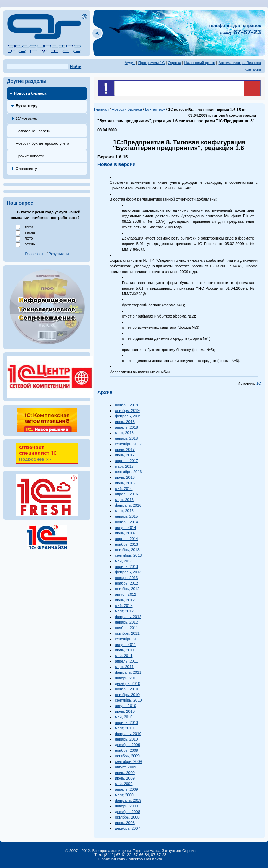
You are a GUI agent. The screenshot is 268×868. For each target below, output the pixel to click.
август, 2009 (125, 767)
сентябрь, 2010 (128, 700)
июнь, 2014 (125, 533)
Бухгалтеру (26, 106)
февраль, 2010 (128, 734)
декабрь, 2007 (127, 828)
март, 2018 (124, 433)
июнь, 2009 (125, 778)
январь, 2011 (126, 678)
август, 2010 (125, 706)
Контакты (253, 69)
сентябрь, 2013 (128, 555)
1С (259, 383)
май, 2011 (124, 656)
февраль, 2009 (128, 800)
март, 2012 (124, 611)
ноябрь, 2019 (127, 405)
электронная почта (145, 859)
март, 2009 (124, 795)
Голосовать (36, 254)
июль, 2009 (125, 773)
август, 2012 (125, 594)
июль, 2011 (125, 650)
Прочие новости (30, 156)
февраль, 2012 (128, 617)
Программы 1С (152, 63)
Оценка (174, 63)
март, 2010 (124, 728)
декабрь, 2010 (127, 683)
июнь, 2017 (125, 455)
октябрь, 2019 (127, 410)
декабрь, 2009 (127, 745)
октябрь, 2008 (127, 817)
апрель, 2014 (127, 539)
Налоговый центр (200, 63)
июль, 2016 (125, 477)
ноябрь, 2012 (127, 583)
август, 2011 (125, 644)
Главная (101, 109)
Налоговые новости (33, 131)
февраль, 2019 (128, 416)
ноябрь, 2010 (127, 689)
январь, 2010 (126, 739)
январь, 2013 (126, 578)
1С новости (26, 118)
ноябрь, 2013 (127, 544)
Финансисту (26, 169)
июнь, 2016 (125, 483)
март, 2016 (124, 500)
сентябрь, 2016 (128, 472)
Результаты (59, 254)
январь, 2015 (126, 516)
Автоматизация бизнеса (240, 63)
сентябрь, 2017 (128, 444)
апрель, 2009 (127, 789)
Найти (76, 67)
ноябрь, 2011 (127, 628)
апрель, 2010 (127, 722)
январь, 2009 (126, 806)
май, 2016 (124, 488)
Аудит (130, 63)
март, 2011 (124, 667)
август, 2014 (125, 527)
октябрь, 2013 (127, 550)
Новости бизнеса (30, 93)
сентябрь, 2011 (128, 639)
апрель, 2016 (127, 494)
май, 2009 (124, 784)
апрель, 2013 (127, 566)
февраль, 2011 (128, 672)
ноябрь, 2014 (127, 522)
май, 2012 (124, 605)
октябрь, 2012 (127, 589)
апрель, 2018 (127, 427)
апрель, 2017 (127, 461)
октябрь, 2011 (127, 633)
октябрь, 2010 (127, 695)
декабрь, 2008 (127, 812)
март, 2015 (124, 511)
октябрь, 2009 (127, 756)
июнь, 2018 (125, 422)
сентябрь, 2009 (128, 761)
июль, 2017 (125, 449)
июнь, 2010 (125, 711)
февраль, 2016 (128, 505)
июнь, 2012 (125, 600)
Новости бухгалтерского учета (42, 143)
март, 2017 (124, 466)
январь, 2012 (126, 622)
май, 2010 (124, 717)
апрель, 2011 (127, 661)
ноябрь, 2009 (127, 750)
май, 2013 (124, 561)
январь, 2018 (126, 438)
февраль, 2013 (128, 572)
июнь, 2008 (125, 823)
